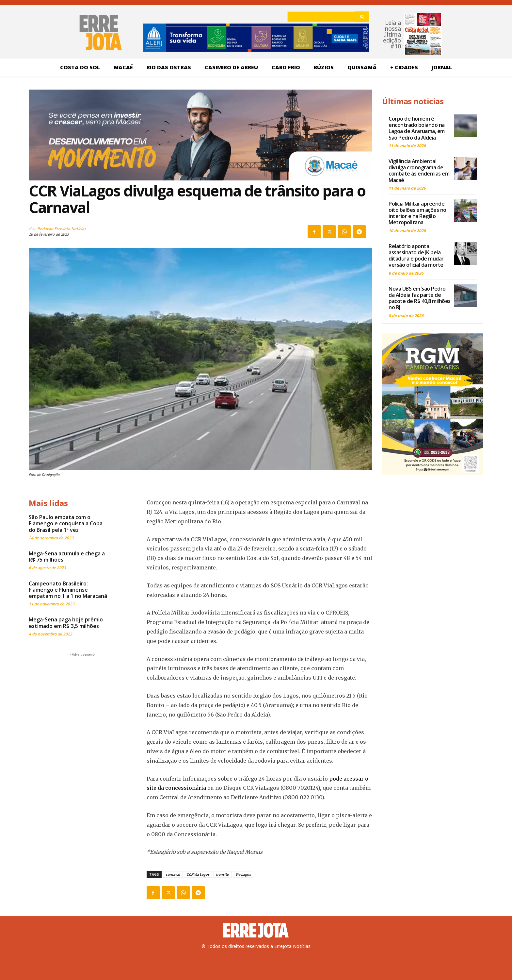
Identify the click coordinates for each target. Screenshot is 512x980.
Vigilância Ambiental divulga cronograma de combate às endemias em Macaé (419, 171)
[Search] (362, 17)
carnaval (173, 874)
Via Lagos (243, 874)
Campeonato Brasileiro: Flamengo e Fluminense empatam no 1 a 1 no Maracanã (68, 590)
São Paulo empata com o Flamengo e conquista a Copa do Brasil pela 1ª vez (66, 523)
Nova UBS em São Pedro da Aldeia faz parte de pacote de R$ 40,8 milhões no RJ (420, 298)
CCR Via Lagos (198, 874)
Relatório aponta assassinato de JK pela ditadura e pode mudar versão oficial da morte (416, 256)
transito (222, 874)
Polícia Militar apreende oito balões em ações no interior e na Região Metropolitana (417, 213)
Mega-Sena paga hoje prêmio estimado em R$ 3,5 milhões (66, 623)
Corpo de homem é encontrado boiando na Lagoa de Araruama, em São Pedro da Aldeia (417, 128)
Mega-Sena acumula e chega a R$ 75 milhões (67, 557)
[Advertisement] (83, 699)
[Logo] (256, 930)
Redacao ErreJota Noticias (62, 229)
